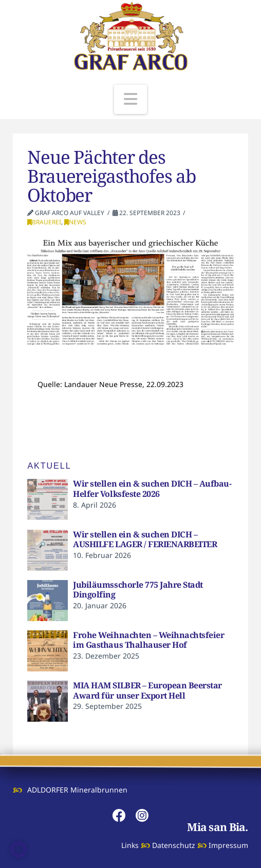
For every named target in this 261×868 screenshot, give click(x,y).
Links (130, 845)
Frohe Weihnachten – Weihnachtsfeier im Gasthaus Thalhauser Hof (148, 640)
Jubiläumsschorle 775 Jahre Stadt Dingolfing (138, 590)
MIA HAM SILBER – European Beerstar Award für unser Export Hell (147, 690)
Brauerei (44, 222)
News (75, 222)
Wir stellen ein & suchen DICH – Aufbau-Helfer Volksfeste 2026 (152, 489)
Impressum (228, 845)
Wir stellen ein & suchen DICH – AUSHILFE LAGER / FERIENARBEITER (145, 539)
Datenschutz (174, 845)
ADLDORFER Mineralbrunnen (77, 790)
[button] (130, 99)
